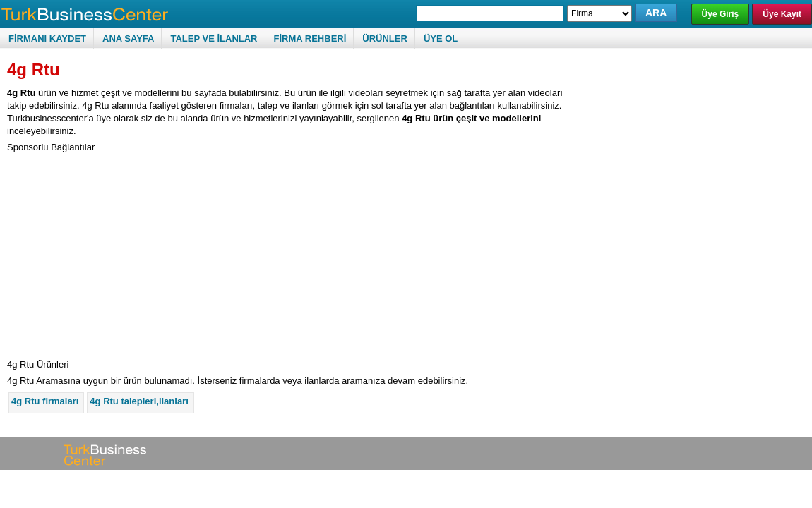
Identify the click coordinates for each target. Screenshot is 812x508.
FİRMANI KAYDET (47, 38)
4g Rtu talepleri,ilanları (139, 401)
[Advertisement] (126, 253)
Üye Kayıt (782, 14)
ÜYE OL (441, 38)
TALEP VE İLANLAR (214, 38)
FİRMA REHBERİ (310, 38)
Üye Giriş (721, 14)
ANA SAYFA (128, 38)
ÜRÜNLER (385, 38)
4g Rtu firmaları (45, 401)
